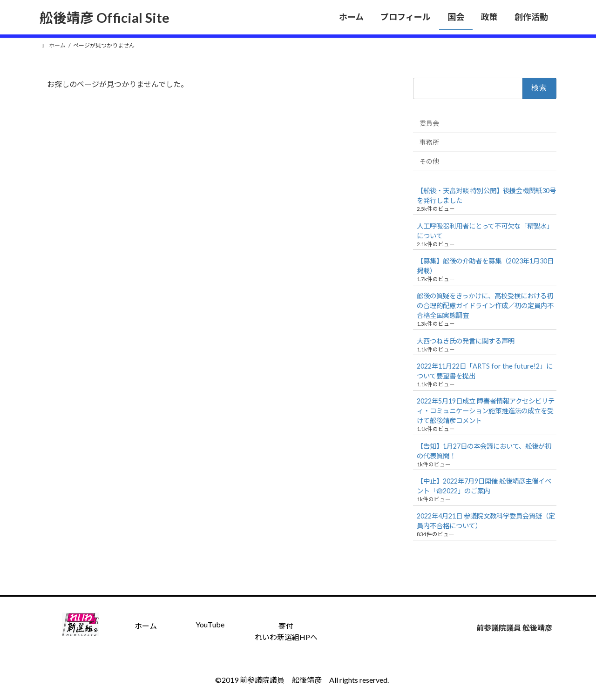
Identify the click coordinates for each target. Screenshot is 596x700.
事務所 (429, 142)
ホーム (146, 626)
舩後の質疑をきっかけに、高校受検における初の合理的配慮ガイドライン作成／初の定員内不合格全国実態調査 (485, 306)
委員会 (429, 123)
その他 (429, 161)
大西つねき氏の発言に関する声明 (466, 341)
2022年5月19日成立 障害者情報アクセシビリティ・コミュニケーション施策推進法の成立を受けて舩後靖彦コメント (486, 411)
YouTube (210, 624)
